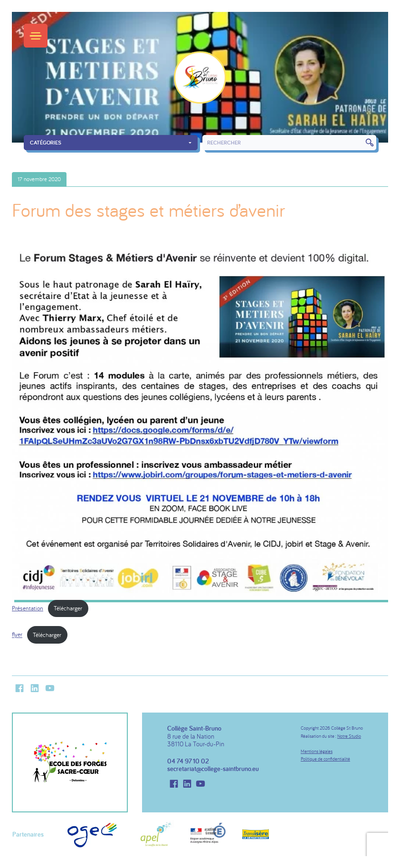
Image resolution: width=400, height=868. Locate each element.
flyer (17, 635)
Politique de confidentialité (325, 759)
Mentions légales (317, 751)
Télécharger (68, 608)
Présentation (28, 608)
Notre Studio (349, 736)
